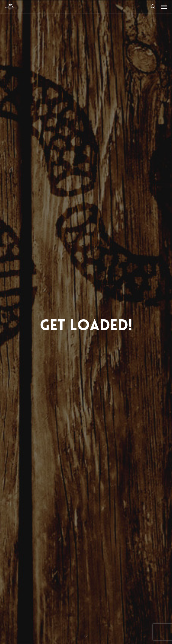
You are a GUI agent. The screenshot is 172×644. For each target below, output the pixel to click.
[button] (164, 7)
